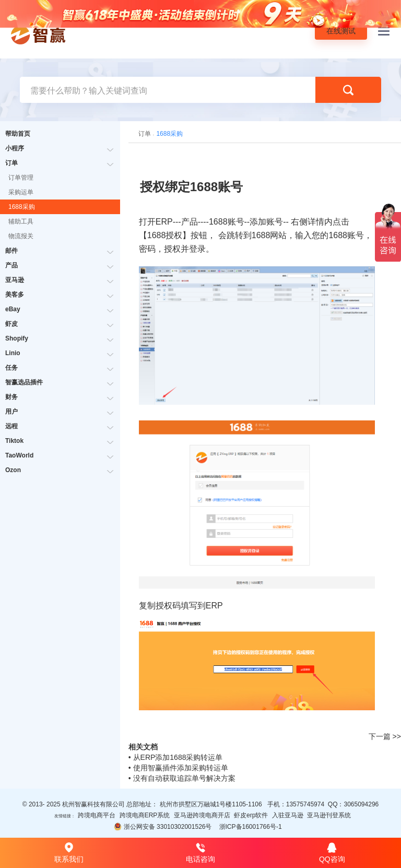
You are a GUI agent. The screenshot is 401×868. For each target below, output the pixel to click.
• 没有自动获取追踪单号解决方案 (182, 778)
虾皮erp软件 (251, 815)
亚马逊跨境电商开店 (202, 815)
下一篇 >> (385, 736)
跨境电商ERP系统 (145, 815)
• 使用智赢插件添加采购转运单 (178, 768)
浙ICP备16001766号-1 (251, 827)
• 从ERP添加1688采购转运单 (176, 757)
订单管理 (21, 178)
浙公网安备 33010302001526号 (163, 826)
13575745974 (305, 804)
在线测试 (341, 31)
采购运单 (21, 192)
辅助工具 (21, 221)
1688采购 (22, 207)
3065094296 (361, 804)
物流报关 (21, 236)
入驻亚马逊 (288, 815)
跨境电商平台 (97, 815)
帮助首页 (18, 134)
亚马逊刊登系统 (329, 815)
